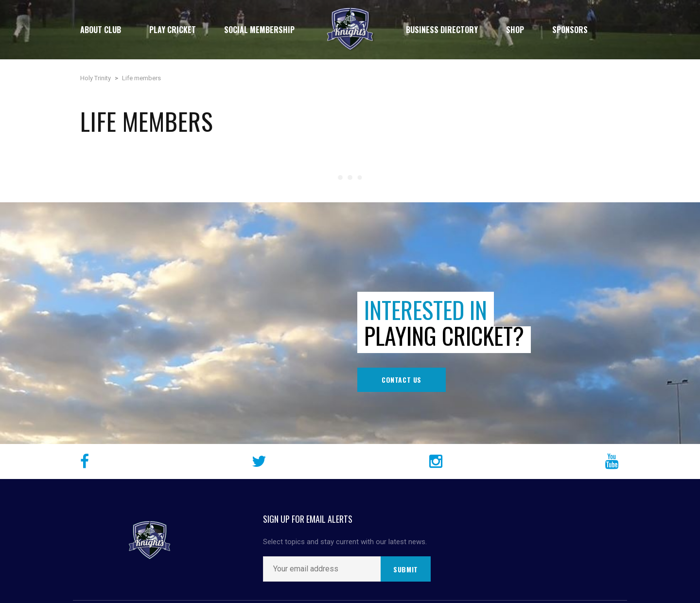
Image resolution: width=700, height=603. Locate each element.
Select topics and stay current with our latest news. (345, 542)
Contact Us (402, 380)
